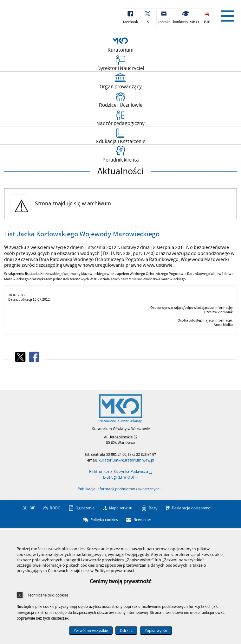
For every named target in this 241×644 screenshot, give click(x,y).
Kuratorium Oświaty (38, 19)
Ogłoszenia (85, 508)
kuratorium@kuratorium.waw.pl (126, 460)
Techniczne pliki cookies (48, 595)
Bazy (153, 508)
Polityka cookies (104, 520)
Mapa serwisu (121, 508)
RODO (55, 508)
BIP (32, 508)
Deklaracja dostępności (192, 508)
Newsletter (142, 520)
